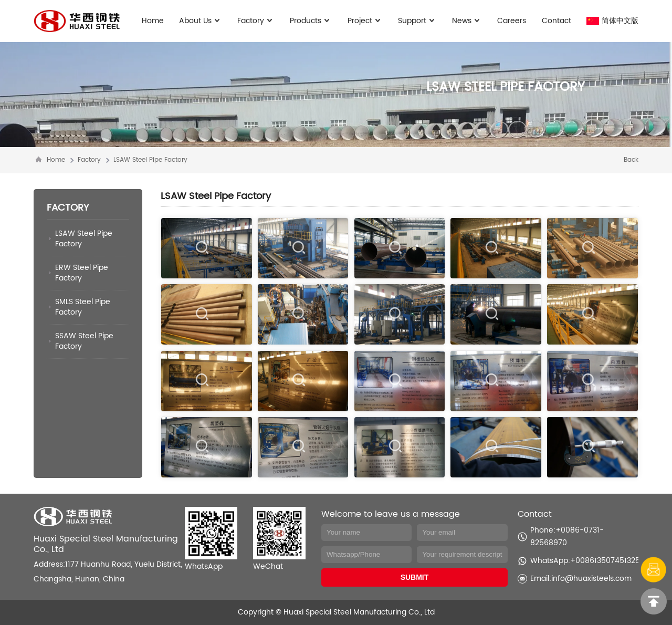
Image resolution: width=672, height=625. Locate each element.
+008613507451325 (605, 561)
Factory (256, 21)
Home (153, 21)
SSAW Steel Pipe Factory (84, 341)
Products (311, 21)
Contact (556, 21)
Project (365, 21)
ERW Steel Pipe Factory (82, 273)
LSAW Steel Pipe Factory (150, 160)
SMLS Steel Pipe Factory (83, 307)
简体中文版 (612, 21)
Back (631, 160)
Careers (512, 21)
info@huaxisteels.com (591, 579)
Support (417, 21)
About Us (201, 21)
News (467, 21)
